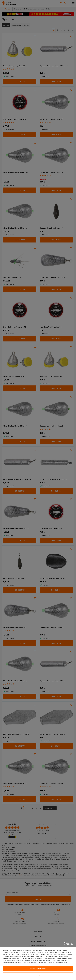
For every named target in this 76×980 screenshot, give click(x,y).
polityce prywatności (61, 954)
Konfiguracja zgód (38, 975)
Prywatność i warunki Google (59, 956)
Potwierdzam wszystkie (38, 969)
